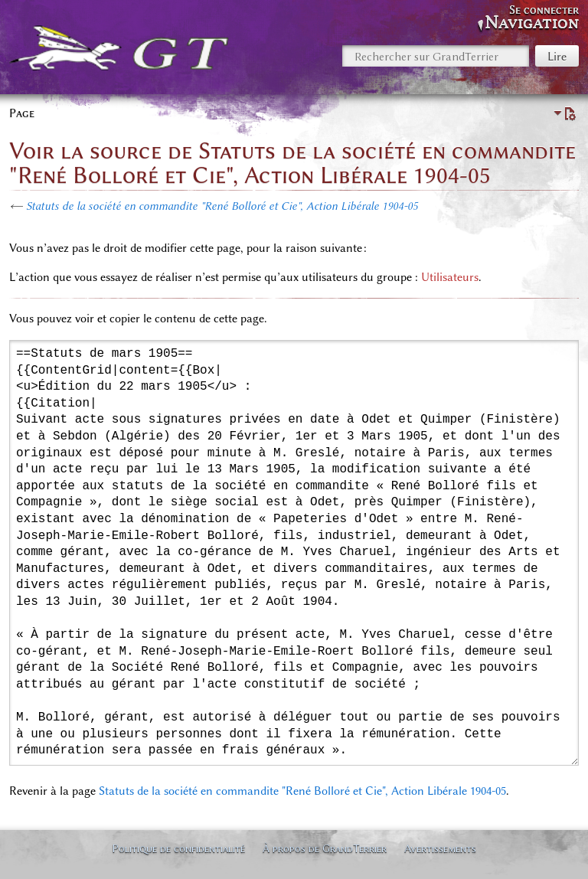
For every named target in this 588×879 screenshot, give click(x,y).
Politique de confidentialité (178, 848)
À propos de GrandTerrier (325, 848)
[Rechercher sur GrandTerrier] (436, 56)
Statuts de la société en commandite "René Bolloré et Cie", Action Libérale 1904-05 (222, 206)
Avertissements (440, 848)
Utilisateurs (450, 277)
